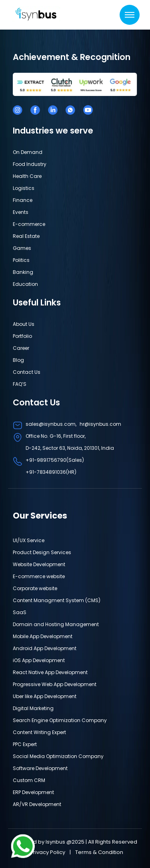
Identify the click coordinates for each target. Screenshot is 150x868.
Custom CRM (29, 780)
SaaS (20, 612)
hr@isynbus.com (100, 424)
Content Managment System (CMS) (57, 600)
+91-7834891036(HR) (51, 472)
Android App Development (45, 648)
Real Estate (26, 236)
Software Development (40, 768)
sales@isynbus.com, (51, 424)
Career (21, 348)
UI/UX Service (29, 540)
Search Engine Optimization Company (60, 720)
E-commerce (29, 224)
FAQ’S (20, 384)
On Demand (28, 152)
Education (25, 284)
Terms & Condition (99, 852)
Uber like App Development (45, 696)
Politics (21, 260)
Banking (23, 272)
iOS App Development (39, 660)
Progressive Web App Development (55, 684)
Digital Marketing (33, 708)
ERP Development (33, 792)
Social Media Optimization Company (58, 756)
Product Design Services (42, 552)
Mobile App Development (43, 636)
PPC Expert (25, 744)
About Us (24, 324)
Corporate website (35, 588)
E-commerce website (39, 576)
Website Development (39, 564)
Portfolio (22, 336)
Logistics (24, 188)
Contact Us (27, 372)
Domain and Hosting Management (56, 624)
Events (21, 212)
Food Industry (30, 164)
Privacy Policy (48, 852)
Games (22, 248)
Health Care (27, 176)
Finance (23, 200)
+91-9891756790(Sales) (55, 460)
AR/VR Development (37, 804)
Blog (18, 360)
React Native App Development (50, 672)
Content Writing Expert (39, 732)
